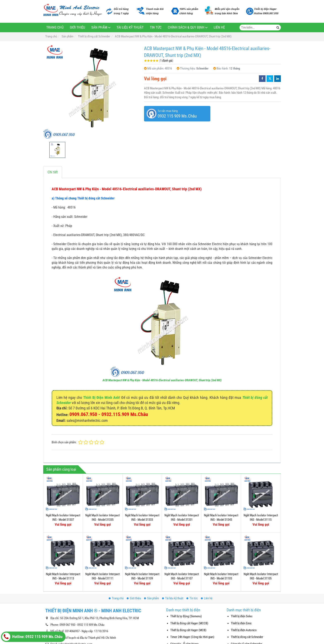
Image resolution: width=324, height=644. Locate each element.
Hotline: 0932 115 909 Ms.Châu (32, 637)
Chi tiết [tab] (53, 172)
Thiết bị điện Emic (241, 623)
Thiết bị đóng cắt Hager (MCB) (188, 630)
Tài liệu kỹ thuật (130, 27)
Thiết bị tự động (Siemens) (186, 616)
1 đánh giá (166, 61)
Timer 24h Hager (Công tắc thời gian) (192, 637)
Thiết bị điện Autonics (244, 630)
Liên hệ (219, 27)
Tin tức (156, 27)
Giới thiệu (77, 27)
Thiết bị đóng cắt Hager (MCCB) (189, 623)
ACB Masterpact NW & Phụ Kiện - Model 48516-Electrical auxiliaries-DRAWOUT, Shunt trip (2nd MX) (162, 380)
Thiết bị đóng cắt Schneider (247, 637)
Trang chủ (55, 27)
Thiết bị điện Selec (242, 616)
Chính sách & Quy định (186, 27)
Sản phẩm (99, 27)
